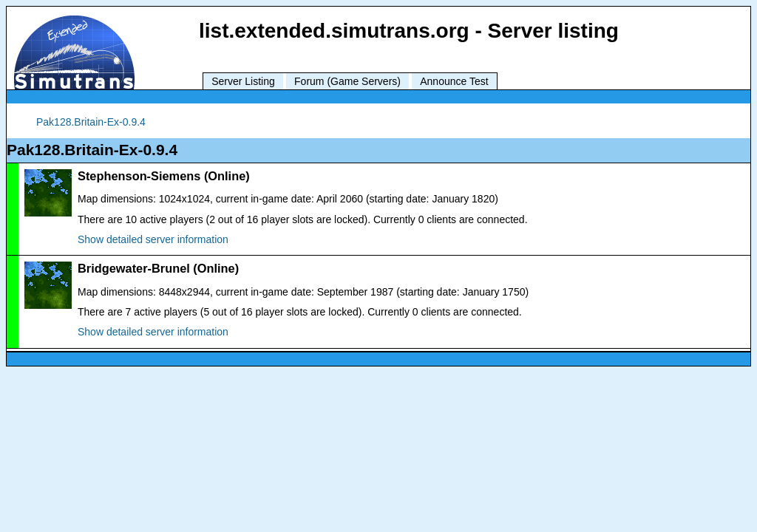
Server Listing (243, 81)
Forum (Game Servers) (347, 81)
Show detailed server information (153, 239)
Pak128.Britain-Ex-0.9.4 (91, 122)
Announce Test (454, 81)
